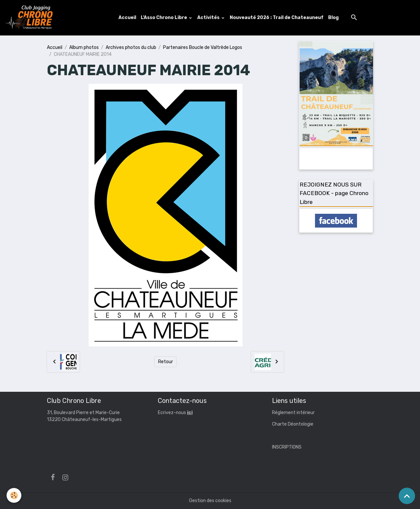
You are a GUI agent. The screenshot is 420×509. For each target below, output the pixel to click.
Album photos (84, 47)
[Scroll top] (407, 496)
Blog (333, 18)
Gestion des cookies (210, 501)
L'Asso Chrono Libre (164, 18)
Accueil (127, 18)
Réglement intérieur (293, 413)
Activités (209, 18)
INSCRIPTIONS (287, 447)
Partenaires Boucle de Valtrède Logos (203, 47)
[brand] (31, 18)
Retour (166, 362)
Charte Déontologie (293, 424)
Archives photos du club (131, 47)
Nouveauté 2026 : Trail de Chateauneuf (277, 18)
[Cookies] (14, 495)
